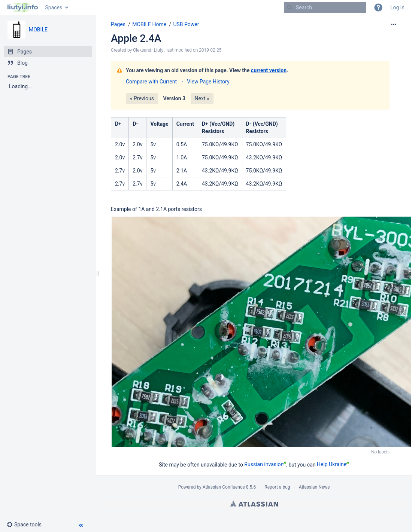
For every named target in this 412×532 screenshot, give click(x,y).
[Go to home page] (23, 7)
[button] (378, 7)
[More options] (394, 24)
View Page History (208, 82)
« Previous (142, 98)
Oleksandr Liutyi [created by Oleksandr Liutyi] (149, 50)
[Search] (290, 7)
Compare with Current (151, 82)
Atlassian (254, 504)
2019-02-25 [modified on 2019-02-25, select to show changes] (210, 50)
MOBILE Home (149, 24)
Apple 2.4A (136, 38)
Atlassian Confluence (224, 487)
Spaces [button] (54, 7)
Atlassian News (314, 487)
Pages (118, 24)
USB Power (186, 24)
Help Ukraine (333, 464)
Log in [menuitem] (397, 7)
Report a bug (277, 487)
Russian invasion (265, 464)
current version (269, 70)
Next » (202, 98)
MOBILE (38, 30)
